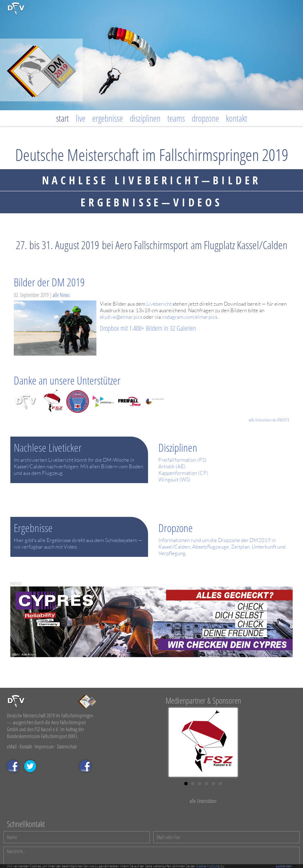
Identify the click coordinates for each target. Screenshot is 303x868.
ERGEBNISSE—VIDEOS (151, 202)
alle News (61, 295)
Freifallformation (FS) (182, 460)
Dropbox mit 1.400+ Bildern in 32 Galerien (148, 328)
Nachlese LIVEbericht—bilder (152, 180)
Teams (176, 118)
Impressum (44, 746)
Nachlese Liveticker (48, 447)
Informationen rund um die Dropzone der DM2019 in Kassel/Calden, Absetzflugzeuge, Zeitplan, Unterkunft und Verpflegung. (222, 547)
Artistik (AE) (172, 466)
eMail (12, 746)
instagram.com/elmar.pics (190, 317)
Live (81, 118)
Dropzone (205, 118)
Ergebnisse (108, 118)
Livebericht (159, 304)
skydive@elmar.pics (121, 317)
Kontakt (237, 118)
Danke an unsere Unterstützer (67, 380)
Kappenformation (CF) (183, 473)
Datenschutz (67, 746)
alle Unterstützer (203, 801)
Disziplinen (145, 118)
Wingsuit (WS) (175, 479)
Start (62, 118)
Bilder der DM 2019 (49, 282)
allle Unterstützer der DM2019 (269, 420)
